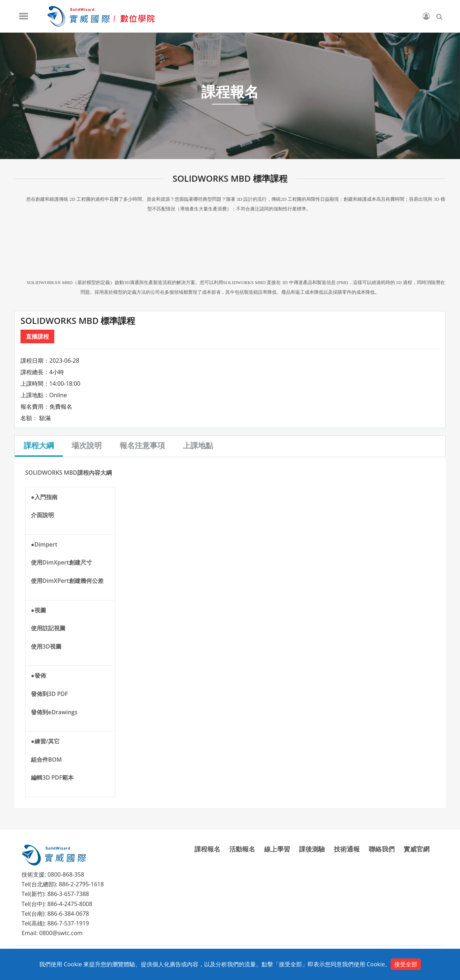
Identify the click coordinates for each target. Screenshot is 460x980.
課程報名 (207, 849)
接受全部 (406, 964)
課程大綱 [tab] (39, 445)
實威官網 (417, 849)
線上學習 (277, 849)
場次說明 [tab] (87, 445)
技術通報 (347, 849)
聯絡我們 (382, 849)
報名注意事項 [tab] (143, 445)
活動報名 (242, 849)
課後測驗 (312, 849)
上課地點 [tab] (198, 445)
